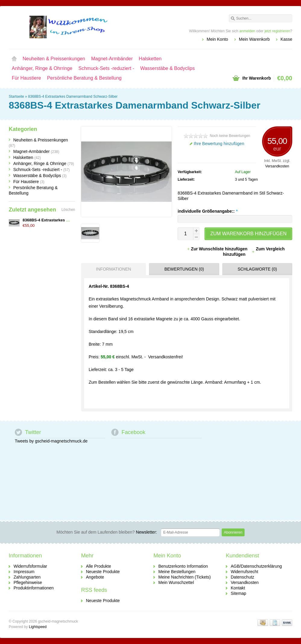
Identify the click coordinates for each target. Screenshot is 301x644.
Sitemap (238, 593)
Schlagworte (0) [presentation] (257, 269)
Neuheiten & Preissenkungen (54, 59)
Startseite (14, 59)
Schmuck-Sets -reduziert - (106, 68)
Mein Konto (217, 39)
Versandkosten (277, 166)
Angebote (95, 577)
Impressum (24, 572)
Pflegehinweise (28, 582)
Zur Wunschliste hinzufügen (218, 249)
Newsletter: (107, 532)
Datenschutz (242, 577)
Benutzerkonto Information (183, 566)
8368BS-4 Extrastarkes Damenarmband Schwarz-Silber (73, 97)
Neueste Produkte (103, 572)
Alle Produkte (98, 566)
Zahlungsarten (27, 577)
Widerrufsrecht (244, 572)
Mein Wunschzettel (176, 582)
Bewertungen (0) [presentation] (184, 269)
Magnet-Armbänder (112, 59)
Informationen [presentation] (113, 269)
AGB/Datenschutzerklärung (256, 566)
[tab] (112, 269)
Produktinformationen (34, 588)
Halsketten (150, 59)
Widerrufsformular (30, 566)
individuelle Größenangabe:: (208, 211)
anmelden (247, 31)
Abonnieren (233, 532)
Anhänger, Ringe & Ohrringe (42, 68)
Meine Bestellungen (177, 572)
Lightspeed (38, 627)
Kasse (286, 39)
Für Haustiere (26, 78)
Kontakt (238, 588)
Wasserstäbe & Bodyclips (168, 68)
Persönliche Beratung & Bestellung (84, 78)
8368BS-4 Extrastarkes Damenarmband (59, 220)
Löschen (68, 210)
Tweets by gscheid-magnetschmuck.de (51, 441)
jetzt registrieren (277, 31)
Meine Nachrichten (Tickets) (185, 577)
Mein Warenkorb (254, 39)
